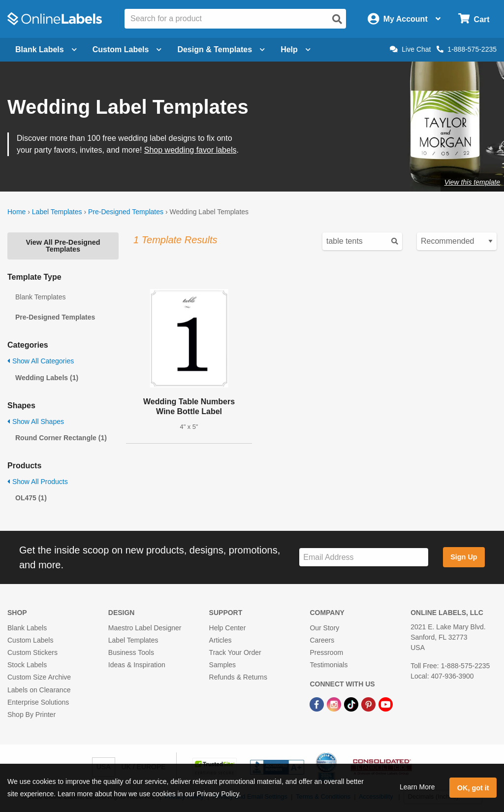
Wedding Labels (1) (47, 378)
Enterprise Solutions (38, 702)
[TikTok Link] (352, 704)
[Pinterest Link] (369, 704)
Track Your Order (235, 652)
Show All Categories (41, 361)
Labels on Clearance (39, 690)
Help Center (228, 628)
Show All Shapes (36, 422)
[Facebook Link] (318, 704)
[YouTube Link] (386, 704)
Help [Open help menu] (296, 49)
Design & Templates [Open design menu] (221, 49)
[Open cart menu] (474, 19)
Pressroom (326, 652)
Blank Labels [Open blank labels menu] (46, 49)
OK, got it (473, 788)
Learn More (417, 787)
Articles (220, 640)
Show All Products (38, 482)
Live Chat (410, 49)
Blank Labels (27, 628)
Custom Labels (30, 640)
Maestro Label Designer (145, 628)
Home (16, 212)
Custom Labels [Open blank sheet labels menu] (127, 49)
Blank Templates (40, 297)
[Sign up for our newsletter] (364, 557)
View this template (472, 182)
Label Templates (57, 212)
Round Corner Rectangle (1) (61, 438)
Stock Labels (27, 665)
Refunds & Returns (238, 677)
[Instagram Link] (335, 704)
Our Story (324, 628)
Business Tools (131, 652)
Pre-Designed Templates (126, 212)
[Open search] (337, 19)
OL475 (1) (31, 498)
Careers (322, 640)
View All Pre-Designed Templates (63, 246)
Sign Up (464, 557)
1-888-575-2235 (467, 49)
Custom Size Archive (39, 677)
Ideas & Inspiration (137, 665)
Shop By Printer (31, 715)
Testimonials (329, 665)
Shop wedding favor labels (190, 150)
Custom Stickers (32, 652)
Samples (222, 665)
